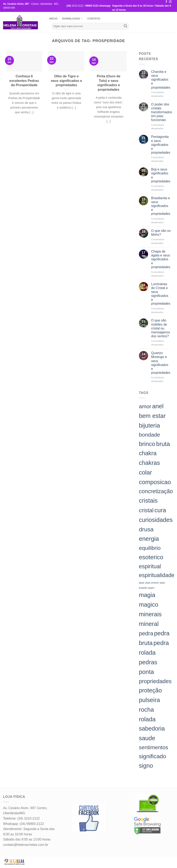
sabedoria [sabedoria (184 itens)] (152, 728)
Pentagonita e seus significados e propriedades (161, 145)
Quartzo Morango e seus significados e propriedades (161, 363)
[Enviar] (125, 26)
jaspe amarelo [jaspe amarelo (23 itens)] (152, 583)
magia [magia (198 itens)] (147, 595)
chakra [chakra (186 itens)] (148, 453)
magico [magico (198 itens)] (149, 604)
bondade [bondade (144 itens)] (149, 435)
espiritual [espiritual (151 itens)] (150, 566)
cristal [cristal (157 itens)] (146, 510)
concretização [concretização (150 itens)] (156, 491)
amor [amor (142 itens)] (145, 406)
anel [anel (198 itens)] (158, 406)
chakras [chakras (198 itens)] (149, 463)
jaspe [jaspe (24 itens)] (142, 583)
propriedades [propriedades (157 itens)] (155, 681)
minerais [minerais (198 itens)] (150, 614)
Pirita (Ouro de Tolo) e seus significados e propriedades (109, 83)
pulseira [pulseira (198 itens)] (149, 700)
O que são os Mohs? (161, 233)
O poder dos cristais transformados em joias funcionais (162, 112)
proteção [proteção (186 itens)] (150, 690)
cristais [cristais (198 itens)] (148, 500)
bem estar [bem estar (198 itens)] (152, 416)
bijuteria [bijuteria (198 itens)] (149, 425)
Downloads (72, 19)
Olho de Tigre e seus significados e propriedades (66, 81)
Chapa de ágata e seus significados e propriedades (161, 259)
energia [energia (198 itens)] (149, 539)
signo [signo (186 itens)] (146, 766)
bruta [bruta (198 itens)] (163, 444)
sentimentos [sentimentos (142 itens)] (154, 747)
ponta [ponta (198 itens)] (146, 672)
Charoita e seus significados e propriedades (161, 80)
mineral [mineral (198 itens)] (149, 624)
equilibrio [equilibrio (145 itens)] (150, 548)
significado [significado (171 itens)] (153, 756)
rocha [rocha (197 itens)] (146, 710)
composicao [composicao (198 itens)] (155, 482)
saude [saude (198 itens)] (147, 738)
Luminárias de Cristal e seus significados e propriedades (161, 294)
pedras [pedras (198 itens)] (148, 662)
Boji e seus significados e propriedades (161, 175)
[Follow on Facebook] (166, 2)
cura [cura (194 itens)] (160, 510)
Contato (94, 19)
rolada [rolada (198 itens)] (147, 719)
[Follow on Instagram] (170, 2)
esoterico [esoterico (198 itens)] (151, 557)
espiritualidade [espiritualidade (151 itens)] (157, 575)
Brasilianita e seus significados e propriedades (161, 206)
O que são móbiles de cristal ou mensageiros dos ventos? (161, 328)
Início (53, 19)
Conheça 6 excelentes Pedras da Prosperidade (24, 81)
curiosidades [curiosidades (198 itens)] (156, 520)
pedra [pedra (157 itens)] (146, 633)
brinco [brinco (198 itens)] (147, 444)
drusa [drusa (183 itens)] (146, 529)
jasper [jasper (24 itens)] (151, 588)
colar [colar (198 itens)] (145, 472)
